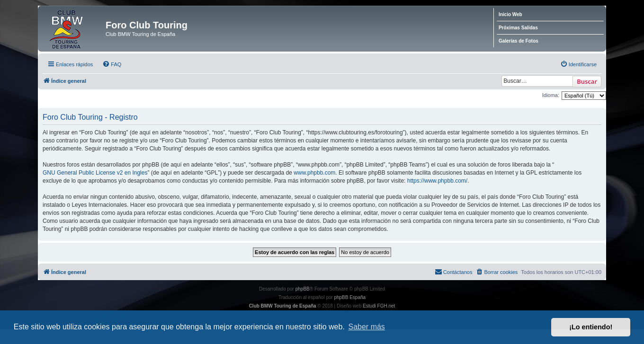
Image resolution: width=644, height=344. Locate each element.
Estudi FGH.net (379, 306)
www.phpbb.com (314, 173)
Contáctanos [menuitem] (454, 272)
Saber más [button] (367, 327)
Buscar (587, 81)
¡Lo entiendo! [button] (591, 327)
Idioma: (551, 95)
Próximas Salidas (518, 28)
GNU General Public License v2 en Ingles (95, 173)
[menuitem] (112, 64)
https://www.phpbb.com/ (437, 181)
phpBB (303, 289)
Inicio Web (510, 14)
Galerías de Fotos (519, 41)
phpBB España (350, 297)
